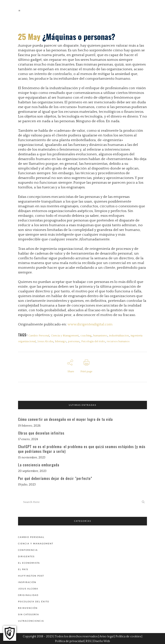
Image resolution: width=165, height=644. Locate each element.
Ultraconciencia (31, 620)
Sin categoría (29, 613)
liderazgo (61, 341)
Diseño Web (102, 641)
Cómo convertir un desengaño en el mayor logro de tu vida (65, 419)
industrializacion (119, 336)
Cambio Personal (39, 336)
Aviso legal (106, 636)
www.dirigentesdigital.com (90, 324)
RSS (88, 641)
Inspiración (27, 581)
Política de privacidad (69, 641)
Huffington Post (31, 575)
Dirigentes (26, 555)
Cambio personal (31, 536)
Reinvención (28, 607)
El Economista (29, 562)
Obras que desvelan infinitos (41, 433)
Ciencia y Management (65, 336)
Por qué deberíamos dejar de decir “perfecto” (55, 478)
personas (74, 341)
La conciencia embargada (39, 464)
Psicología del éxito (93, 341)
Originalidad (28, 594)
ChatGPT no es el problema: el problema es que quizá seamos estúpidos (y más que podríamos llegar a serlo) (82, 448)
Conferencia (28, 549)
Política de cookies (128, 636)
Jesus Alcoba (45, 341)
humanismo (100, 336)
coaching (86, 336)
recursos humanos (118, 341)
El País (23, 568)
